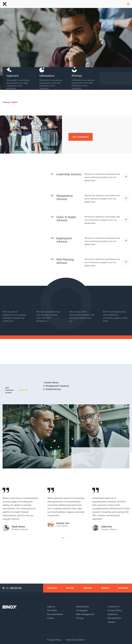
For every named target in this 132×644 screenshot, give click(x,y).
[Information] (42, 70)
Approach (12, 76)
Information (47, 76)
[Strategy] (74, 70)
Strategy (77, 75)
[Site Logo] (10, 607)
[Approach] (9, 70)
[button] (63, 539)
